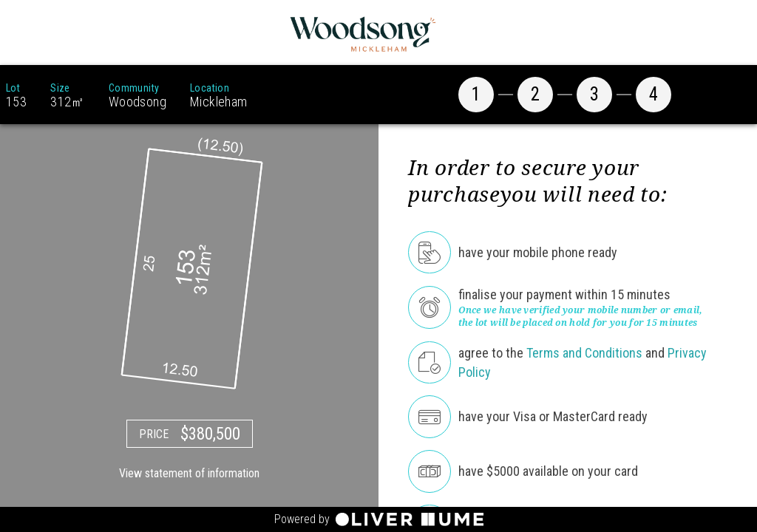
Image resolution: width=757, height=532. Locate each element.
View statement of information (189, 473)
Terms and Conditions (584, 353)
